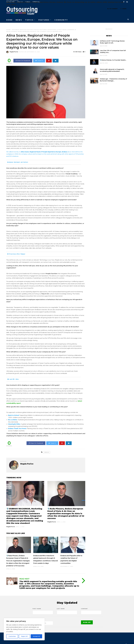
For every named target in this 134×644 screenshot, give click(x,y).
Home (9, 26)
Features (43, 26)
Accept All (36, 636)
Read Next (24, 576)
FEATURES (44, 18)
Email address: (38, 616)
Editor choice (33, 26)
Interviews (52, 26)
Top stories (41, 28)
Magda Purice (11, 523)
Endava (47, 449)
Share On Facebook (23, 57)
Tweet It (39, 57)
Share (123, 10)
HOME (9, 18)
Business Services (20, 26)
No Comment (113, 10)
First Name (37, 605)
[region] (24, 629)
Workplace (57, 28)
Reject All (24, 636)
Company (84, 605)
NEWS (19, 18)
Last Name (61, 605)
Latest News (62, 26)
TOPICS (29, 18)
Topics (49, 28)
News (20, 28)
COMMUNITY (61, 18)
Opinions (26, 28)
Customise (12, 636)
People (33, 28)
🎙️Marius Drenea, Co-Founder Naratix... (113, 57)
